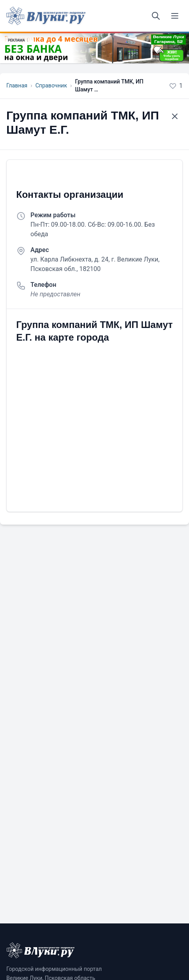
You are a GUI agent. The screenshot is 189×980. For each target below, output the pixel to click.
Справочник (51, 85)
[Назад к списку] (175, 116)
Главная (17, 85)
